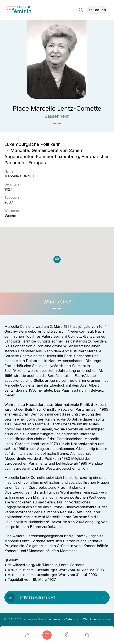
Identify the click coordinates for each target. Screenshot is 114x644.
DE (97, 10)
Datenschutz (74, 619)
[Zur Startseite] (19, 10)
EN (104, 10)
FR (91, 10)
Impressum (56, 619)
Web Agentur (92, 619)
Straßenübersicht (38, 597)
